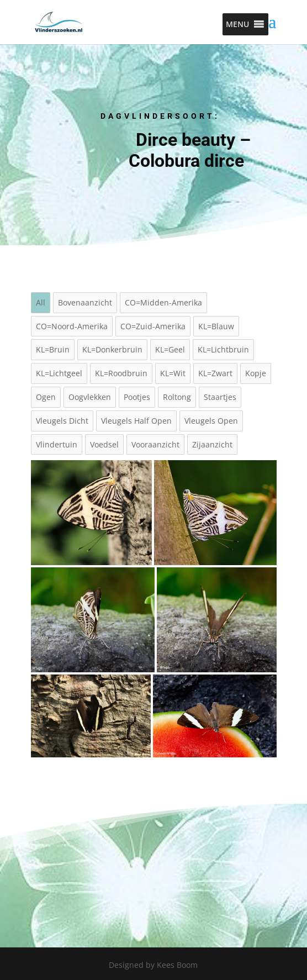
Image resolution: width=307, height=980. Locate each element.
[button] (237, 24)
